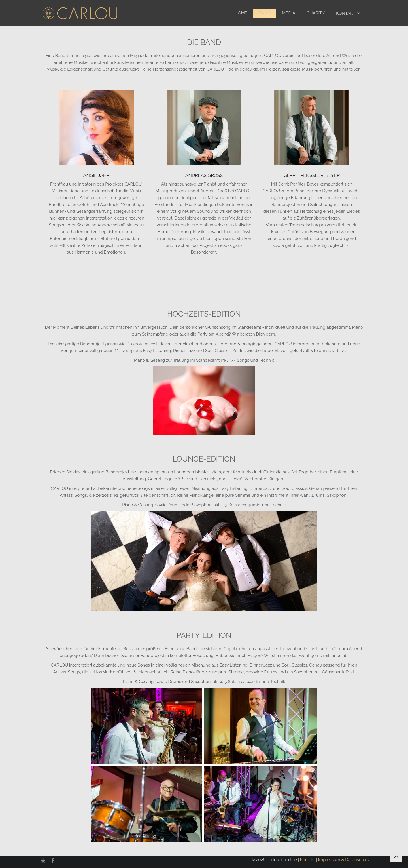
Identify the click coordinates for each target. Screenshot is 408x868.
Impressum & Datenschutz (344, 860)
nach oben (396, 853)
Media (289, 13)
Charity (316, 13)
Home (241, 13)
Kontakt (346, 13)
